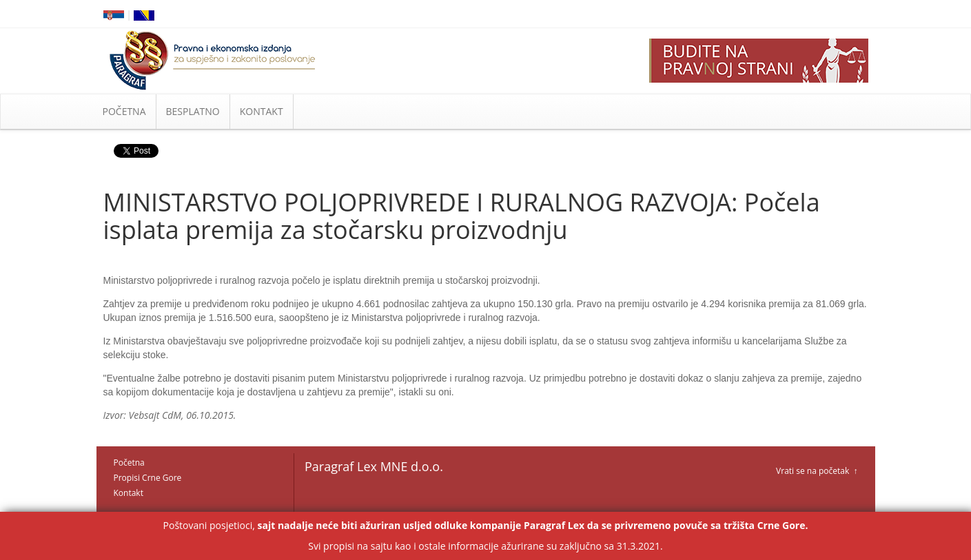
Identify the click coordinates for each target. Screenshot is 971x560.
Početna (129, 463)
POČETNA (124, 111)
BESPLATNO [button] (193, 111)
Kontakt (129, 493)
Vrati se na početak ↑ (817, 471)
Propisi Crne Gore (148, 478)
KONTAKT (262, 111)
